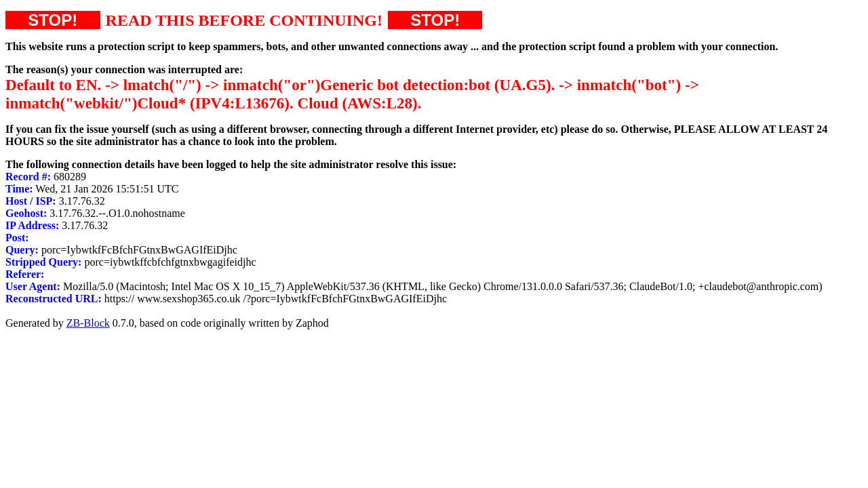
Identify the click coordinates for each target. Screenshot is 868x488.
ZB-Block (88, 323)
